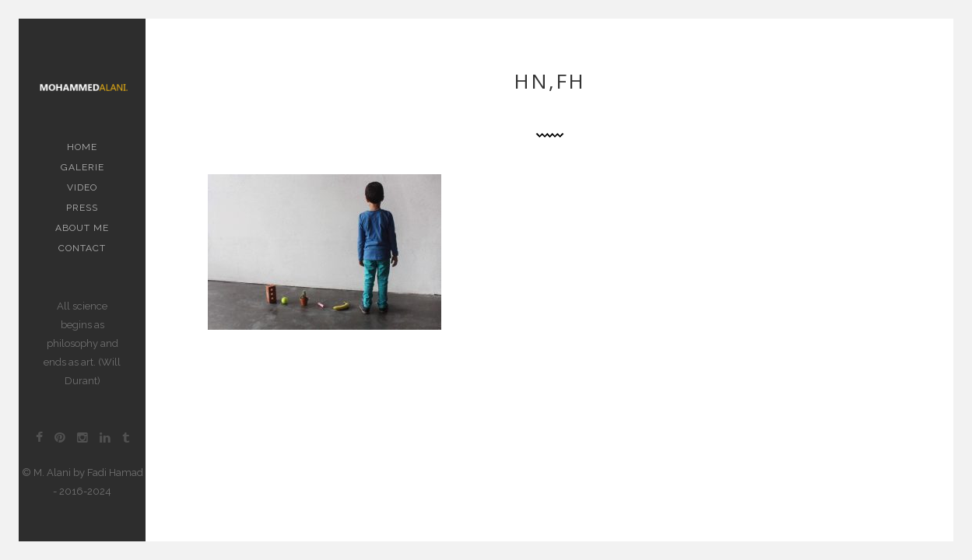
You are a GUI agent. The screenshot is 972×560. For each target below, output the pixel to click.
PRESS (82, 208)
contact (82, 248)
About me (82, 228)
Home (82, 147)
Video (82, 187)
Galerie (82, 167)
